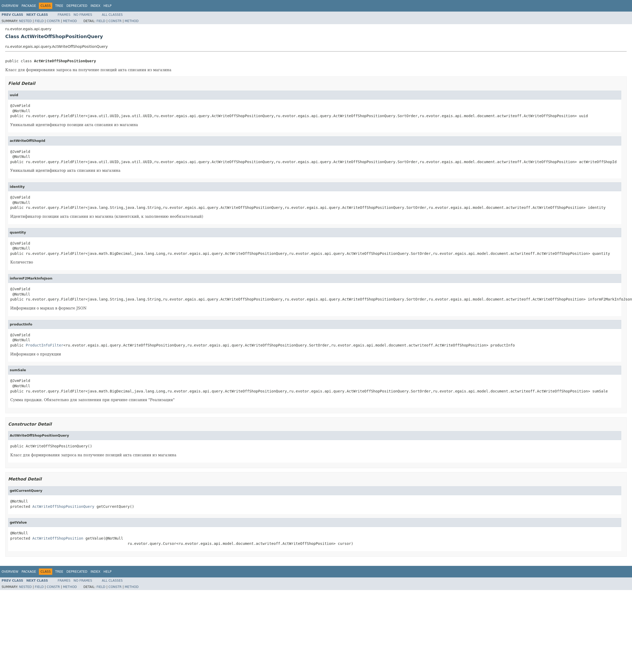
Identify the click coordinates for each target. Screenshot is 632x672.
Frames (64, 15)
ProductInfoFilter (45, 345)
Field (39, 21)
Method (70, 21)
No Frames (83, 15)
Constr (53, 21)
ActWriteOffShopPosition (58, 538)
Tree (59, 6)
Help (108, 6)
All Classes (112, 15)
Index (96, 6)
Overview (10, 6)
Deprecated (77, 6)
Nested (25, 21)
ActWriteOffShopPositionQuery (63, 506)
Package (29, 6)
